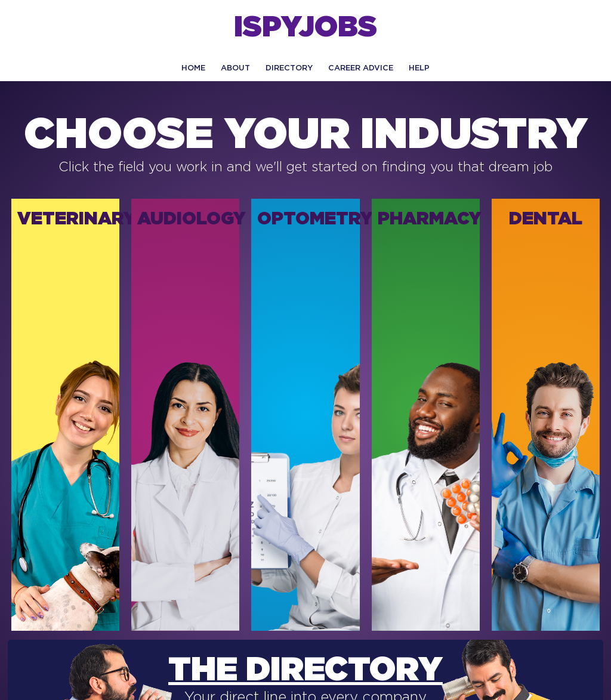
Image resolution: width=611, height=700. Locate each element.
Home (193, 68)
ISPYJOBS (305, 28)
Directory (289, 68)
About (235, 68)
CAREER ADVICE (361, 68)
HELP (419, 68)
